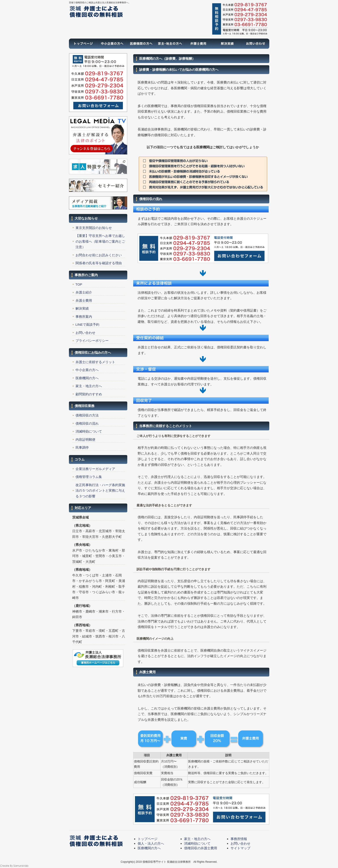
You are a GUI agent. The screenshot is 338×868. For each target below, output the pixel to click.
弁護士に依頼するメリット (95, 362)
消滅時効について (89, 431)
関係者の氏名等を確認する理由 (99, 263)
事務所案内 (84, 317)
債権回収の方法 (87, 415)
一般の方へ (112, 44)
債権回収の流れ (87, 423)
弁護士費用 (198, 44)
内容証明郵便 (85, 440)
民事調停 (82, 447)
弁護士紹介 (84, 292)
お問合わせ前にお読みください (99, 255)
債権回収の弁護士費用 (201, 848)
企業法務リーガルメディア (95, 469)
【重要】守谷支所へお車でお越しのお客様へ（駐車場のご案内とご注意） (100, 241)
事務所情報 (239, 839)
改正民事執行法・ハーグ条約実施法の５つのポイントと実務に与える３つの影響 (100, 491)
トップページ (83, 44)
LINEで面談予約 (87, 324)
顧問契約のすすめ (89, 394)
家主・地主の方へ (169, 44)
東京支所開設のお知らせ (94, 228)
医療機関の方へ (140, 44)
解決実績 (226, 44)
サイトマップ (240, 848)
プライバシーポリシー (92, 341)
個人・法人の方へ (151, 843)
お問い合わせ (255, 44)
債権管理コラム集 (89, 477)
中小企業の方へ (87, 370)
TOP (79, 284)
